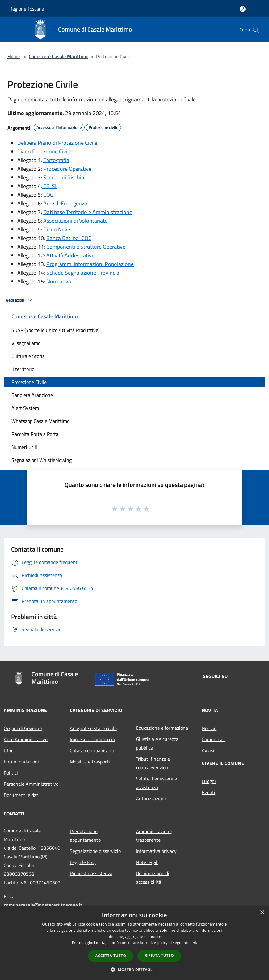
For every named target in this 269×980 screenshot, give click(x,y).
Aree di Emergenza (65, 203)
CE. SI (50, 186)
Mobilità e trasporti (90, 762)
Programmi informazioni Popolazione (90, 264)
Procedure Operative (67, 169)
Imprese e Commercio (92, 739)
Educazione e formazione (162, 728)
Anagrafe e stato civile (93, 728)
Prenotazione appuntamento (85, 836)
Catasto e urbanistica (92, 750)
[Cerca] (256, 30)
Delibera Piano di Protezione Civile (57, 143)
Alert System (25, 408)
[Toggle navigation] (12, 29)
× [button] (262, 913)
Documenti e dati (22, 795)
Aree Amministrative (26, 739)
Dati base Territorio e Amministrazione (88, 212)
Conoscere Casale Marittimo (59, 56)
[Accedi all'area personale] (243, 9)
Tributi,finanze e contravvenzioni (153, 763)
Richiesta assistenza (91, 873)
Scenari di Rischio (64, 177)
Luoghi (209, 781)
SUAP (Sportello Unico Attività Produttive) (55, 330)
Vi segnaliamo (26, 343)
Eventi (208, 792)
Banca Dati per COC (69, 238)
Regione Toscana (27, 9)
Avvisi (208, 750)
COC (48, 195)
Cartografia (56, 160)
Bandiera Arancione (32, 395)
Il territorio (23, 369)
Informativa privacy (156, 851)
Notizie (209, 728)
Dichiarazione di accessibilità (153, 878)
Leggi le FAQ (83, 862)
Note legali (147, 862)
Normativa (59, 281)
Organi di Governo (23, 728)
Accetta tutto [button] (111, 956)
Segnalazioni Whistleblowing (42, 460)
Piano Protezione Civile (44, 151)
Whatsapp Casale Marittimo (40, 421)
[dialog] (134, 943)
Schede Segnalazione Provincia (83, 273)
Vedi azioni (20, 300)
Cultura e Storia (28, 356)
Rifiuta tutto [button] (159, 955)
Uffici (9, 750)
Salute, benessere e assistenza (156, 783)
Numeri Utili (24, 447)
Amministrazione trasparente (154, 836)
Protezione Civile (29, 382)
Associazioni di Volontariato (76, 221)
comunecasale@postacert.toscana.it (43, 905)
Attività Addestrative (70, 255)
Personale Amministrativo (31, 784)
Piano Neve (57, 229)
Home (14, 56)
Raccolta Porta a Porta (35, 434)
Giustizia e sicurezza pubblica (157, 743)
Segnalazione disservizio (95, 851)
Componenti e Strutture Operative (86, 247)
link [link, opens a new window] (194, 943)
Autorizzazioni (151, 798)
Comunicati (214, 739)
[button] (135, 969)
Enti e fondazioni (21, 762)
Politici (11, 773)
